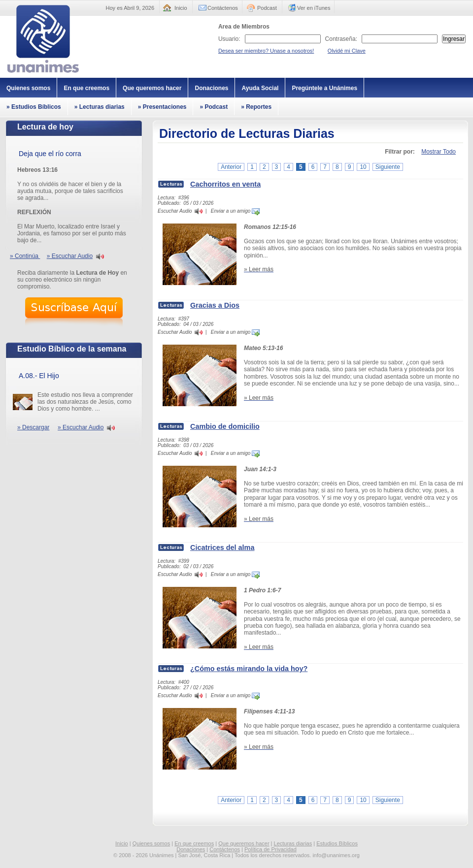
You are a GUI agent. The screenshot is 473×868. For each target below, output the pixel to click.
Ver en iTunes (314, 8)
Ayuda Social (260, 88)
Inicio (181, 8)
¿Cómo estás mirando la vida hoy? (249, 669)
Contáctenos (223, 8)
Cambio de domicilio (225, 426)
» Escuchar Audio (70, 256)
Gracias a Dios (215, 305)
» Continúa (25, 256)
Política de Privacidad (270, 849)
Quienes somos (28, 88)
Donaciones (211, 88)
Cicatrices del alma (222, 547)
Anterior (231, 167)
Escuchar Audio (175, 211)
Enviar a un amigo (235, 211)
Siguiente (388, 167)
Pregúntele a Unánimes (324, 88)
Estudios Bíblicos (337, 843)
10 (363, 167)
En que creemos (86, 88)
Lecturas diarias (293, 843)
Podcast (267, 8)
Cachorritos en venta (225, 184)
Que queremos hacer (152, 88)
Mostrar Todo (439, 152)
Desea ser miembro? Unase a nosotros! (266, 51)
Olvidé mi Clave (347, 51)
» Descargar (33, 427)
